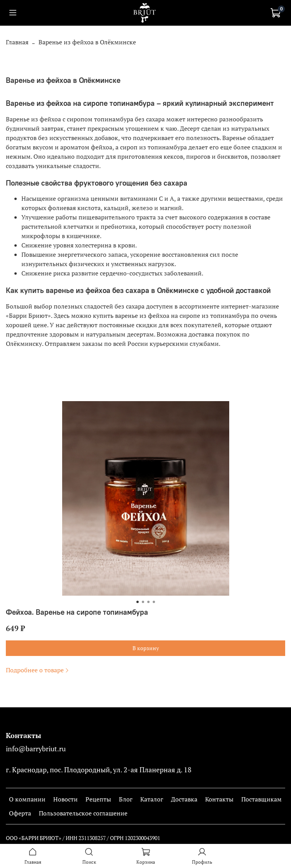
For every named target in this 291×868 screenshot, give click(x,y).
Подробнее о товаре (38, 670)
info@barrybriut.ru (36, 749)
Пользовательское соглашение (83, 813)
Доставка (184, 799)
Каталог (152, 799)
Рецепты (98, 799)
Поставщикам (261, 799)
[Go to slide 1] (138, 602)
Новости (65, 799)
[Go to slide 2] (143, 602)
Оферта (20, 813)
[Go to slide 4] (154, 602)
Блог (126, 799)
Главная (17, 42)
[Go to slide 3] (148, 602)
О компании (27, 799)
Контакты (219, 799)
